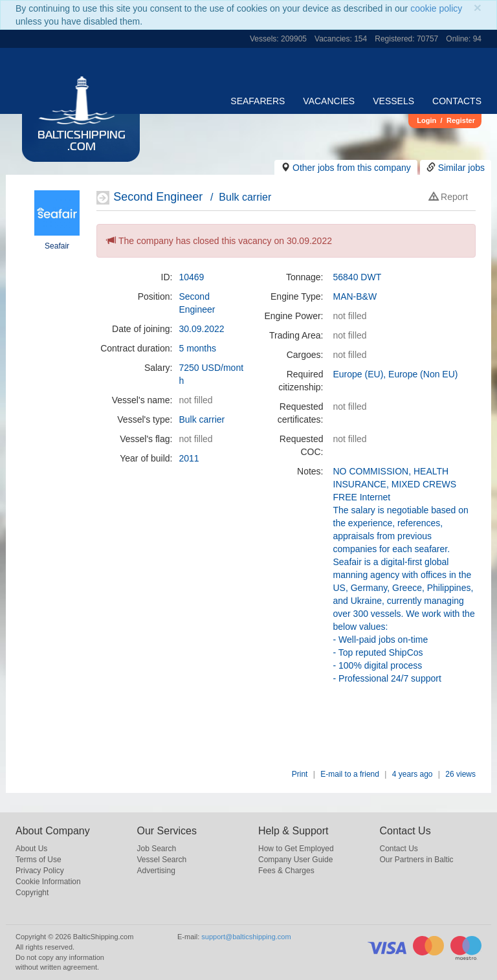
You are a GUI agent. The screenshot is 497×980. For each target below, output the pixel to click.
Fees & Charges (286, 871)
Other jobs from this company (352, 168)
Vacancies (329, 101)
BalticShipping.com (82, 142)
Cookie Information (48, 882)
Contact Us (399, 849)
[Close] (478, 7)
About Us (31, 849)
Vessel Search (162, 860)
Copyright (32, 893)
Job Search (157, 849)
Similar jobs (461, 168)
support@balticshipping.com (246, 937)
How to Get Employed (296, 849)
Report (448, 197)
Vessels (393, 101)
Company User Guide (295, 860)
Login (426, 120)
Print (300, 774)
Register (461, 120)
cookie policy (436, 8)
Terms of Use (39, 860)
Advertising (156, 871)
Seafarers (258, 101)
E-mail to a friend (350, 774)
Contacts (457, 101)
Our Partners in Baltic (417, 860)
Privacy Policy (40, 871)
